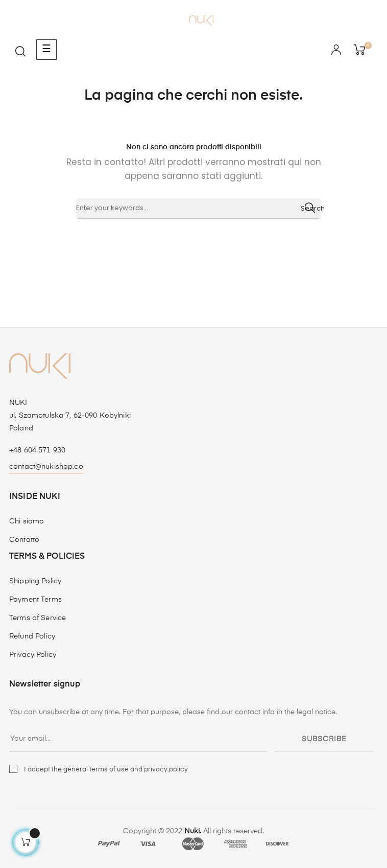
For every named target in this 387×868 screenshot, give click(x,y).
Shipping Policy (35, 581)
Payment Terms (35, 600)
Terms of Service (38, 618)
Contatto (24, 540)
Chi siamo (27, 521)
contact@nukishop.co (46, 467)
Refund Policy (32, 636)
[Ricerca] (199, 209)
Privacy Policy (33, 655)
